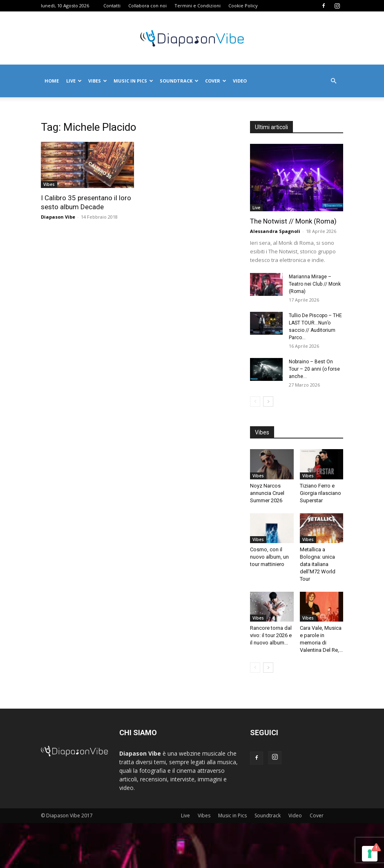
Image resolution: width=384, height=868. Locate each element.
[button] (333, 81)
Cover (216, 81)
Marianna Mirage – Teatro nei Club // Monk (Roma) (315, 284)
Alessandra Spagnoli (275, 231)
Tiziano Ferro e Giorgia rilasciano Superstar (320, 493)
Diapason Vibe (58, 217)
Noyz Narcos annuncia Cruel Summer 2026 (267, 493)
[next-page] (268, 402)
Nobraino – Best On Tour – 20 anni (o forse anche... (314, 369)
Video (240, 81)
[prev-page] (255, 402)
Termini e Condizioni (198, 6)
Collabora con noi (147, 6)
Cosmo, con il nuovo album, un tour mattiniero (269, 557)
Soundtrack (179, 81)
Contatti (112, 6)
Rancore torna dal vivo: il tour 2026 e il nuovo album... (271, 635)
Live (74, 81)
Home (52, 81)
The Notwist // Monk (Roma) (293, 221)
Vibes (98, 81)
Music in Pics (133, 81)
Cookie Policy (243, 6)
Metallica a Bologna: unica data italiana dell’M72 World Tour (318, 564)
